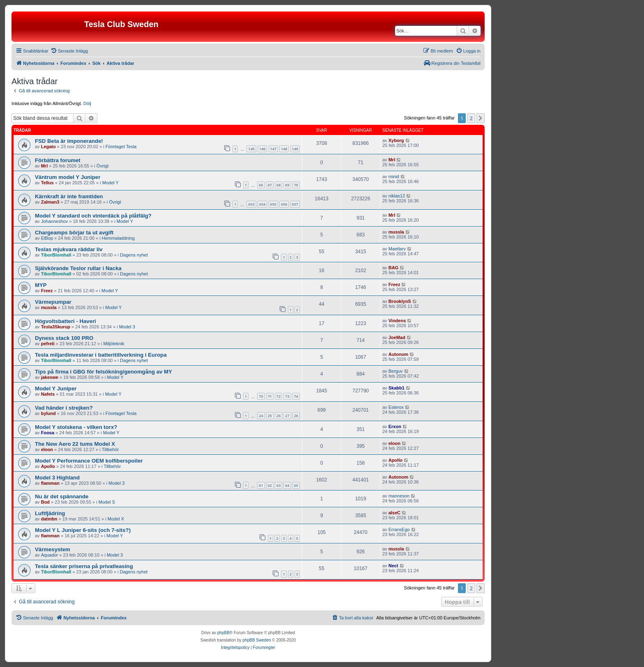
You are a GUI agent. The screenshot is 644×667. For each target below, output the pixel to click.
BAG (393, 268)
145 (251, 149)
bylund (48, 413)
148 (284, 149)
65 (296, 485)
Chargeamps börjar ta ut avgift (74, 233)
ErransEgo (399, 529)
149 (295, 149)
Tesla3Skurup (56, 327)
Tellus (47, 183)
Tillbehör (110, 449)
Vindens (397, 321)
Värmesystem (53, 549)
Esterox (396, 407)
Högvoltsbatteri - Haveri (66, 321)
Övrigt (102, 166)
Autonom (398, 354)
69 (287, 185)
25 (270, 416)
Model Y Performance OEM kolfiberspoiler (89, 461)
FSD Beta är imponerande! (69, 141)
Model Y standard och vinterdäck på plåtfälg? (93, 216)
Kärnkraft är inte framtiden (69, 196)
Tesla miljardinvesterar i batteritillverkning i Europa (101, 355)
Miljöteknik (114, 344)
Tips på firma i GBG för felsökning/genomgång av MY (103, 372)
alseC (394, 513)
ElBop (47, 238)
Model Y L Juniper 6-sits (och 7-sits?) (83, 530)
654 (262, 204)
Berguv (396, 371)
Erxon (395, 426)
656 (284, 204)
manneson (399, 496)
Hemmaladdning (118, 238)
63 (278, 485)
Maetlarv (397, 249)
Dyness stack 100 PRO (64, 338)
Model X (116, 519)
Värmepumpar (53, 302)
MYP (41, 285)
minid (394, 176)
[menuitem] (69, 51)
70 (296, 185)
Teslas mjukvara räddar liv (69, 249)
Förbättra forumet (58, 160)
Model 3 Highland (57, 478)
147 (273, 149)
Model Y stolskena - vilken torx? (76, 427)
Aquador (50, 555)
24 (261, 416)
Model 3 (127, 327)
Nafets (48, 394)
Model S (107, 502)
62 (270, 485)
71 (270, 396)
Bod (45, 502)
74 (296, 396)
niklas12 (397, 196)
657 (295, 204)
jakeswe (50, 377)
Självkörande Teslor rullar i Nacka (78, 268)
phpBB (223, 633)
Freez (47, 291)
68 (278, 185)
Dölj (87, 103)
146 (262, 149)
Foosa (48, 433)
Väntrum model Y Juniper (68, 177)
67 (270, 185)
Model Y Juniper (56, 389)
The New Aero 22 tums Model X (75, 444)
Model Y (110, 183)
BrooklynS (400, 301)
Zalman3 (50, 202)
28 (296, 416)
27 (287, 416)
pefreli (48, 344)
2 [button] (471, 118)
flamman (50, 483)
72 (278, 396)
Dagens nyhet (134, 255)
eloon (47, 449)
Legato (48, 147)
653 (251, 204)
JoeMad (397, 337)
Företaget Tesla (121, 147)
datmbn (49, 519)
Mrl (45, 166)
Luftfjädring (50, 513)
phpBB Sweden (257, 640)
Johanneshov (54, 221)
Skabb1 (397, 388)
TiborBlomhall (56, 255)
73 (287, 396)
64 (287, 485)
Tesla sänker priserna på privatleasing (84, 566)
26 (278, 416)
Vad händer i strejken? (64, 408)
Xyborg (396, 140)
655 (273, 204)
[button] (481, 118)
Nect (393, 566)
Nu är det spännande (62, 496)
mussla (396, 232)
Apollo (48, 466)
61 (261, 485)
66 (261, 185)
